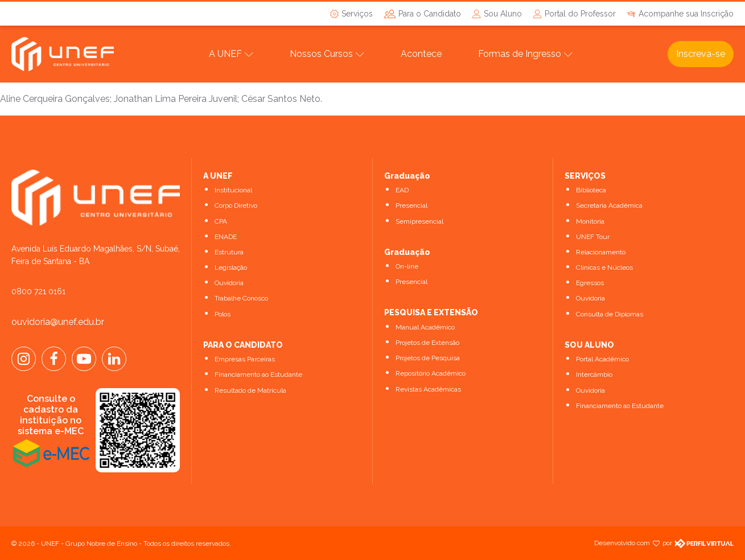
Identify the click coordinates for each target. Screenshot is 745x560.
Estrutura (229, 252)
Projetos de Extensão (427, 343)
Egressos (590, 283)
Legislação (231, 267)
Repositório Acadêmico (431, 373)
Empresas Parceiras (245, 359)
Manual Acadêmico (425, 327)
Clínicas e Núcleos (604, 267)
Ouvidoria (229, 283)
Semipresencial (419, 221)
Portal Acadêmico (602, 359)
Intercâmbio (594, 374)
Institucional (233, 190)
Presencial (411, 205)
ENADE (226, 237)
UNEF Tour (593, 237)
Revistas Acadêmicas (428, 389)
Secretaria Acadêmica (609, 205)
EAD (402, 190)
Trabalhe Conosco (241, 298)
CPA (221, 221)
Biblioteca (591, 190)
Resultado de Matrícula (250, 390)
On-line (407, 266)
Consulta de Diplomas (610, 314)
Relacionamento (601, 252)
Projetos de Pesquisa (428, 358)
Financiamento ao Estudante (258, 374)
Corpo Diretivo (236, 205)
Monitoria (590, 221)
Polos (223, 314)
